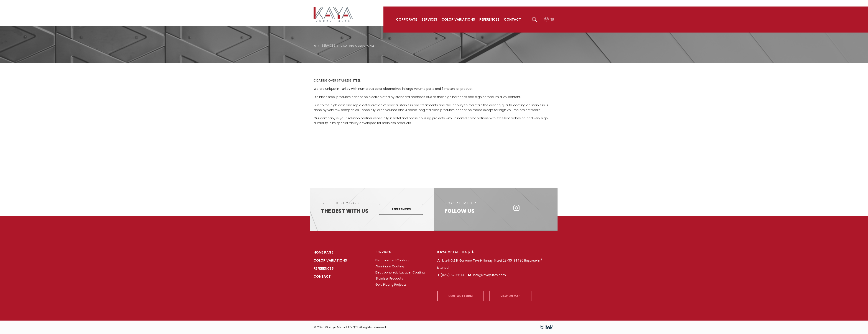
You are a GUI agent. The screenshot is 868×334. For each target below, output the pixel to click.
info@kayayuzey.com (487, 275)
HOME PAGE (323, 252)
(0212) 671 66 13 (450, 275)
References (489, 19)
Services (429, 19)
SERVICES (326, 46)
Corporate (407, 19)
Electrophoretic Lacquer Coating (400, 272)
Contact (512, 19)
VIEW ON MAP (517, 296)
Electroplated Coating (392, 260)
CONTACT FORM (463, 296)
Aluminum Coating (390, 266)
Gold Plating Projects (391, 285)
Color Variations (458, 19)
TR (552, 19)
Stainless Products (389, 278)
